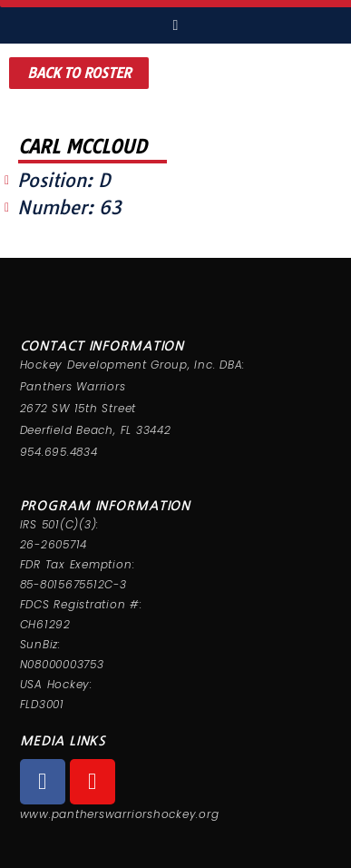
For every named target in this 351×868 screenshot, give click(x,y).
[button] (79, 73)
